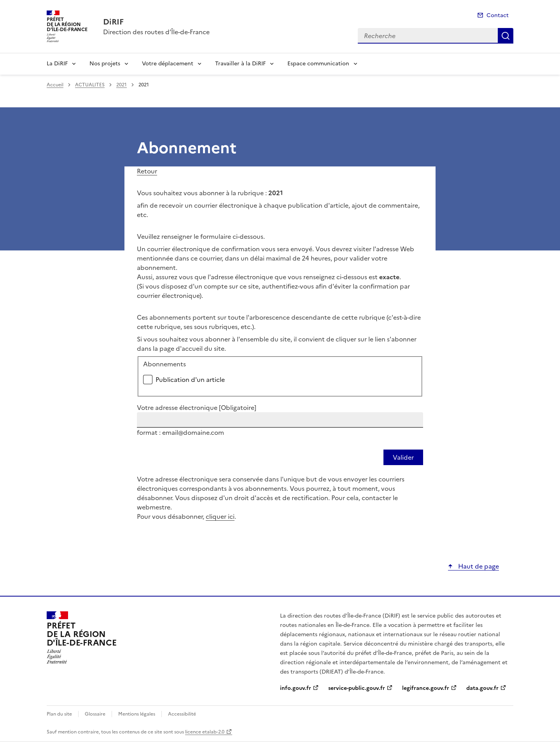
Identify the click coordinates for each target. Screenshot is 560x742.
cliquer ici (220, 516)
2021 (122, 85)
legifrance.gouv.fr (426, 688)
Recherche (506, 36)
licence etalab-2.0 (205, 732)
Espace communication (318, 64)
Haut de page (478, 566)
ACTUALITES (90, 85)
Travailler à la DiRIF (240, 64)
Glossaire (95, 714)
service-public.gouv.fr (357, 688)
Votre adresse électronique (197, 408)
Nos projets (105, 64)
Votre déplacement (168, 64)
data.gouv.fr (482, 688)
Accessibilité (182, 714)
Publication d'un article (190, 380)
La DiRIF (57, 64)
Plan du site (59, 714)
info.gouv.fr (296, 688)
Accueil (55, 85)
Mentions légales (137, 714)
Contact (498, 15)
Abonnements (164, 364)
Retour (147, 171)
